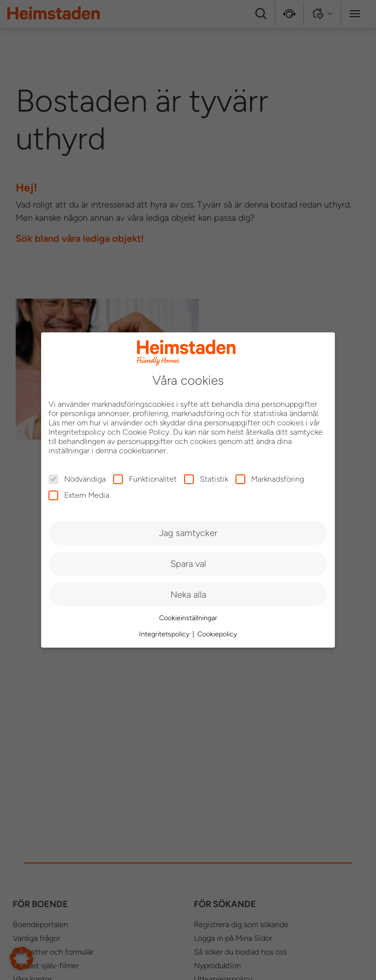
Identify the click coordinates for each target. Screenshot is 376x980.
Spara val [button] (188, 564)
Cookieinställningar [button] (188, 618)
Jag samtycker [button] (188, 533)
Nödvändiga (77, 479)
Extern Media (79, 495)
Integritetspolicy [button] (165, 634)
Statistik (206, 479)
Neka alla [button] (188, 595)
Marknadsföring (270, 479)
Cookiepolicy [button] (217, 634)
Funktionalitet (145, 479)
